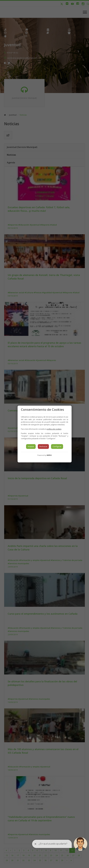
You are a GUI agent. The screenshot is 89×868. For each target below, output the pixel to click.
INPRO (49, 455)
